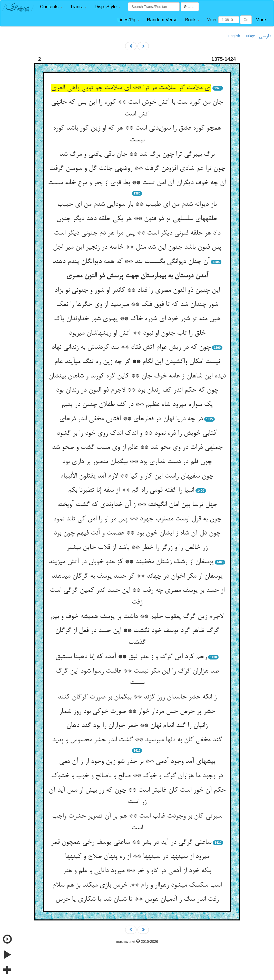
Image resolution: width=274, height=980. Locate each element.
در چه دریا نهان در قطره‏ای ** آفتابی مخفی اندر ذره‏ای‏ (131, 419)
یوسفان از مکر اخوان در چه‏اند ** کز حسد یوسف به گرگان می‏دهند (137, 576)
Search (190, 7)
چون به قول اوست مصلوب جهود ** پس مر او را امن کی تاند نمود (137, 519)
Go (246, 20)
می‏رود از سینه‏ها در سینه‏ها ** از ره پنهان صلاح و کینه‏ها (137, 857)
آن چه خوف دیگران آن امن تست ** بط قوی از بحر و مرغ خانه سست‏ (137, 183)
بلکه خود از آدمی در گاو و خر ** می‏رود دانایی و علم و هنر (137, 871)
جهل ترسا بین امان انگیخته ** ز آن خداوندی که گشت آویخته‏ (137, 505)
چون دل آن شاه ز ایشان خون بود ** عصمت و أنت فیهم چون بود (137, 533)
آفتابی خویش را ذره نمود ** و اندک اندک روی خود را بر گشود (137, 433)
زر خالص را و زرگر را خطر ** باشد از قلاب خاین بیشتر (137, 548)
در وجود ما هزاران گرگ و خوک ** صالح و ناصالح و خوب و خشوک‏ (137, 776)
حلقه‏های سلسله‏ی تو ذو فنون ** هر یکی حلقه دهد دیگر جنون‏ (137, 219)
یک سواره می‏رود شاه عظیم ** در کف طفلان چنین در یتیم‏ (137, 405)
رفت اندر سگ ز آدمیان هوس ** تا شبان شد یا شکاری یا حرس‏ (137, 899)
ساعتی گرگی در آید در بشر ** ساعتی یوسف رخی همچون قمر (131, 842)
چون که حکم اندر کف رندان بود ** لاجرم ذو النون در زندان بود (137, 390)
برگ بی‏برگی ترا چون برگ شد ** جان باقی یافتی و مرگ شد (137, 154)
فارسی (265, 36)
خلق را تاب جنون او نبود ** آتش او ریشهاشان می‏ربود (137, 333)
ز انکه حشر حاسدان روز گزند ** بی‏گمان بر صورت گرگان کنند (137, 697)
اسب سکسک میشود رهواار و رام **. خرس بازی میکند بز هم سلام (137, 885)
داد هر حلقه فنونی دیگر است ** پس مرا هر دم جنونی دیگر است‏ (137, 233)
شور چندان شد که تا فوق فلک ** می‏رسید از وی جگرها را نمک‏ (137, 305)
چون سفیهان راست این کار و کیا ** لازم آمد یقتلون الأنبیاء (137, 476)
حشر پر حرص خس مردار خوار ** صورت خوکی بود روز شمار (137, 712)
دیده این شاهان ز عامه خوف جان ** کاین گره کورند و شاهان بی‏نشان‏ (137, 376)
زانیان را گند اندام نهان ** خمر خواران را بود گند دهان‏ (137, 726)
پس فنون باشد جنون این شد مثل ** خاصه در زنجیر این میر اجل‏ (137, 247)
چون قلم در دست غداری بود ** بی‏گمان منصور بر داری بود (137, 462)
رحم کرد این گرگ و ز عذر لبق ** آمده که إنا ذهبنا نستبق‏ (131, 657)
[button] (51, 7)
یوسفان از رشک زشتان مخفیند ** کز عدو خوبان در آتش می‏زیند (131, 562)
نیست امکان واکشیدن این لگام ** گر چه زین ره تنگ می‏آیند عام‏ (137, 362)
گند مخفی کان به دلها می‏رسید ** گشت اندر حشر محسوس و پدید (137, 740)
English (234, 36)
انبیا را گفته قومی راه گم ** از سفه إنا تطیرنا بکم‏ (131, 490)
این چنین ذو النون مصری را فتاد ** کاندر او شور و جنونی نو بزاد (137, 290)
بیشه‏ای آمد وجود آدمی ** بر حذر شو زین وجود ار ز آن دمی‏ (137, 762)
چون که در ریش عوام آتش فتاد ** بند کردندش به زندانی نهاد (131, 347)
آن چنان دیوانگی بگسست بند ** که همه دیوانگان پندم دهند (131, 262)
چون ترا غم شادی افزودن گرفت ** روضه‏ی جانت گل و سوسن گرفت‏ (137, 169)
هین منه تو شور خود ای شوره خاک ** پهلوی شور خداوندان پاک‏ (137, 319)
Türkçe (249, 36)
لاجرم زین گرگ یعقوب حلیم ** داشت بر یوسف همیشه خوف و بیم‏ (137, 617)
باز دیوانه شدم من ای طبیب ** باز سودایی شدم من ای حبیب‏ (137, 205)
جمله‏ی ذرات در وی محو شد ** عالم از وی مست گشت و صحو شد (137, 448)
